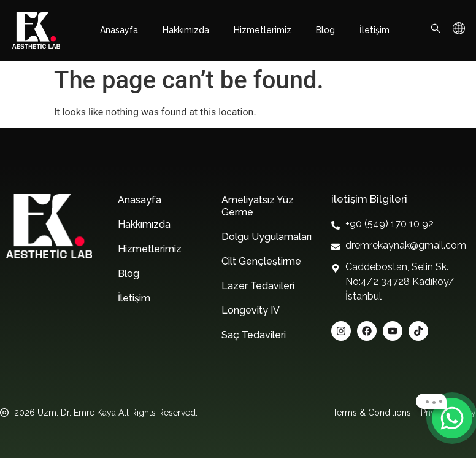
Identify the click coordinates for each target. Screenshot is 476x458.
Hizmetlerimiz (263, 30)
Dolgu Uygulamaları (267, 237)
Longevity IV (251, 310)
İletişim (374, 30)
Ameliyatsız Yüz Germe (258, 206)
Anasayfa (119, 30)
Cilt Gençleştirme (261, 261)
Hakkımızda (186, 30)
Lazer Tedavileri (258, 286)
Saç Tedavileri (254, 335)
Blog (325, 30)
